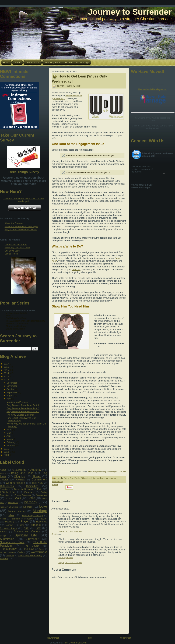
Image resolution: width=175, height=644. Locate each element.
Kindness (28, 507)
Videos (22, 552)
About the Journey (14, 223)
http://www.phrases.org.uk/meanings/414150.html (107, 472)
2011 (6, 449)
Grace (31, 498)
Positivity (10, 522)
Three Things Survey (23, 172)
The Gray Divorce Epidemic (20, 415)
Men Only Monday (32, 516)
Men (11, 515)
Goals (17, 498)
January (10, 446)
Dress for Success (23, 489)
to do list (76, 269)
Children (4, 480)
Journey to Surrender (130, 12)
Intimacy (31, 502)
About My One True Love (17, 248)
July (8, 399)
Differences (7, 486)
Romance (36, 525)
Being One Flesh (22, 473)
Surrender (32, 539)
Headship (13, 502)
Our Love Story (12, 251)
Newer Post (53, 638)
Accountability (19, 470)
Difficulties (32, 486)
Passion (43, 519)
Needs (3, 519)
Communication (15, 483)
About (3, 470)
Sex (38, 528)
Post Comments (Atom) (76, 643)
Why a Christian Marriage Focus (21, 230)
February (11, 442)
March (10, 439)
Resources (42, 522)
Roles (21, 525)
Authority (36, 470)
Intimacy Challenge (9, 507)
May (9, 433)
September (12, 392)
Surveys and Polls (12, 542)
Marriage (40, 511)
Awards (3, 473)
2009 (6, 455)
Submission (7, 539)
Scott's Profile (11, 254)
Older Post (126, 638)
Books (37, 476)
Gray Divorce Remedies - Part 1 (23, 411)
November (12, 386)
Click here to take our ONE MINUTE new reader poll (24, 200)
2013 (6, 376)
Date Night (38, 483)
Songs (3, 536)
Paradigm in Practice (22, 519)
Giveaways (41, 495)
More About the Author (16, 245)
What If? (10, 556)
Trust (41, 549)
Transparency (8, 549)
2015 (6, 370)
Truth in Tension (7, 552)
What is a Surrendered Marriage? (21, 226)
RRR (26, 528)
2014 (6, 373)
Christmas (21, 480)
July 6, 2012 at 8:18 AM (70, 532)
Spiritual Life (26, 535)
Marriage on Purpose (17, 402)
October (10, 389)
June (9, 429)
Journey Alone (66, 558)
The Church (32, 546)
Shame (4, 532)
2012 (6, 380)
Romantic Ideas (8, 528)
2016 (6, 367)
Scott (54, 534)
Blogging (20, 476)
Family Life (7, 492)
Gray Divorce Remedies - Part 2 (23, 408)
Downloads (5, 489)
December (12, 383)
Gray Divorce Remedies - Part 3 (23, 405)
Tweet (55, 484)
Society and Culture (27, 531)
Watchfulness (39, 552)
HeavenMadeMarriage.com (153, 89)
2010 (6, 452)
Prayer (25, 521)
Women (4, 558)
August (10, 396)
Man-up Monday (17, 511)
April (9, 436)
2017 (6, 364)
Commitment (39, 480)
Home (90, 638)
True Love (29, 549)
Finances (29, 492)
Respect (9, 525)
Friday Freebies (23, 495)
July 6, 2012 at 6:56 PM (70, 562)
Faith (40, 489)
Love (43, 506)
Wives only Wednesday (30, 556)
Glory (7, 498)
